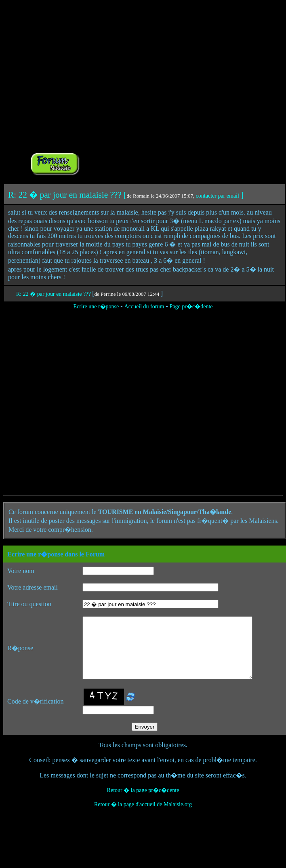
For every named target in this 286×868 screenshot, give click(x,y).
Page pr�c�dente (191, 307)
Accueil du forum (144, 307)
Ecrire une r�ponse (96, 307)
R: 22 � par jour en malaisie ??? (54, 294)
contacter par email (218, 196)
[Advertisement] (170, 89)
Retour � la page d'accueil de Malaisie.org (143, 816)
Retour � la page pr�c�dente (143, 802)
